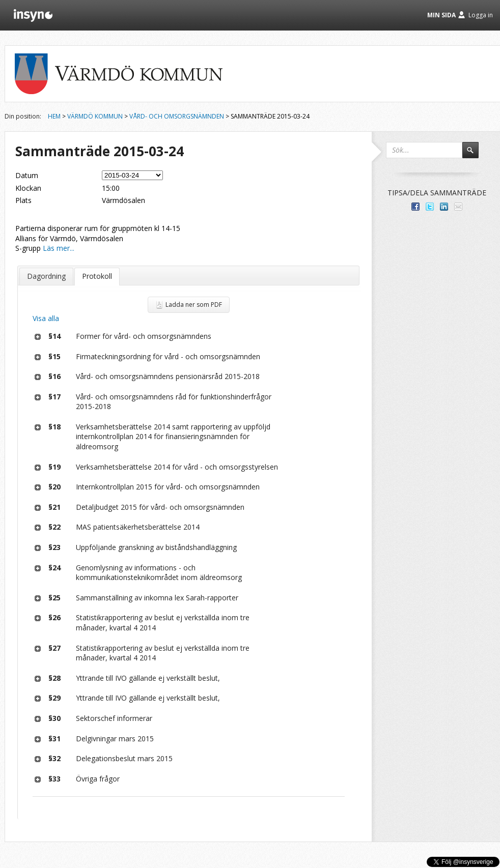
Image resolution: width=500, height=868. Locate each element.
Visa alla (46, 318)
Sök (475, 155)
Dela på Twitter (430, 207)
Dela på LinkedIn (444, 207)
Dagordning (46, 276)
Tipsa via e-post (458, 207)
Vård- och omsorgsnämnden (177, 116)
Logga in (481, 15)
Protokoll (97, 276)
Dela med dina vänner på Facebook (415, 207)
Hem (54, 116)
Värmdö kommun (95, 116)
